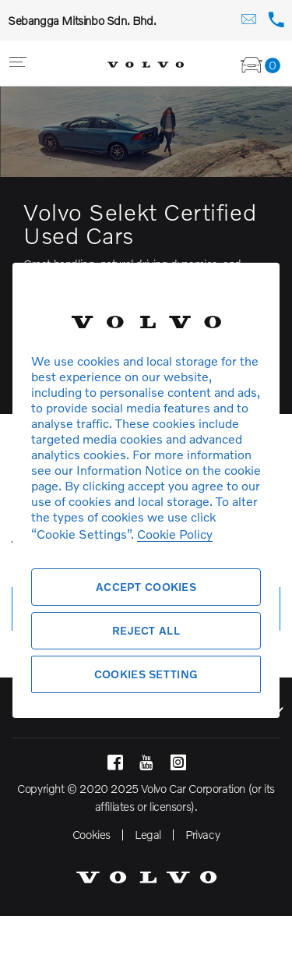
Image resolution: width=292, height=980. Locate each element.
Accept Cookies (146, 587)
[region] (146, 490)
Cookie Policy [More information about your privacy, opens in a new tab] (175, 534)
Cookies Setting (146, 674)
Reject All (146, 630)
